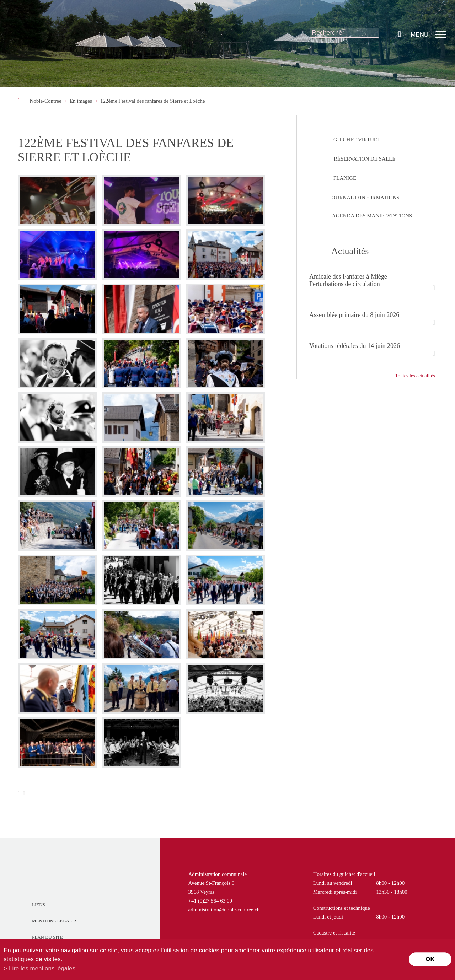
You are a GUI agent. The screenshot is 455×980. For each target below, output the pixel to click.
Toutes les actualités (415, 376)
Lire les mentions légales (42, 968)
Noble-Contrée (45, 101)
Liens (39, 904)
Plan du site (47, 937)
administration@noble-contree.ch (224, 910)
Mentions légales (55, 921)
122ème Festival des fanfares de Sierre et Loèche (152, 101)
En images (81, 101)
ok (430, 959)
